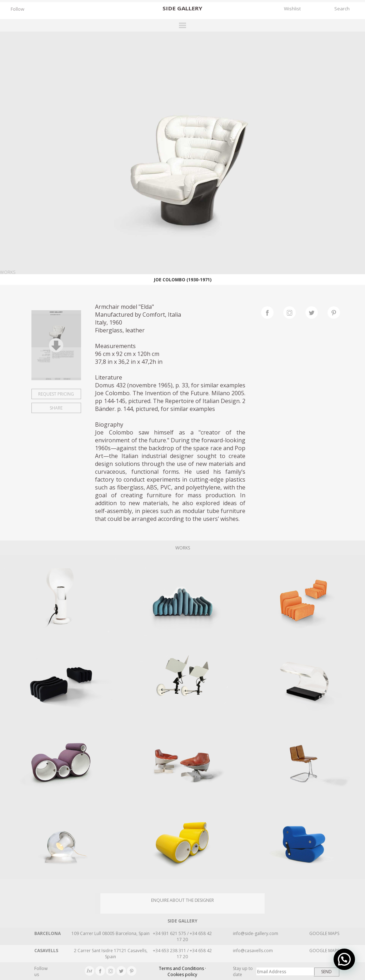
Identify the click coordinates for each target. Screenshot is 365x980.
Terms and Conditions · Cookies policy (182, 971)
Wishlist (292, 9)
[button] (344, 959)
